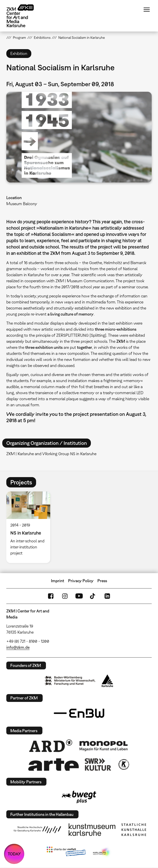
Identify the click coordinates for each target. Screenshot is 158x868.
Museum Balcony (22, 204)
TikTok (93, 596)
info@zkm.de (18, 647)
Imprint (58, 581)
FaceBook (51, 596)
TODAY (14, 854)
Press (102, 581)
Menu (147, 10)
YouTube (79, 596)
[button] (79, 137)
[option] (30, 527)
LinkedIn (107, 596)
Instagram (65, 596)
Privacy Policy (81, 581)
